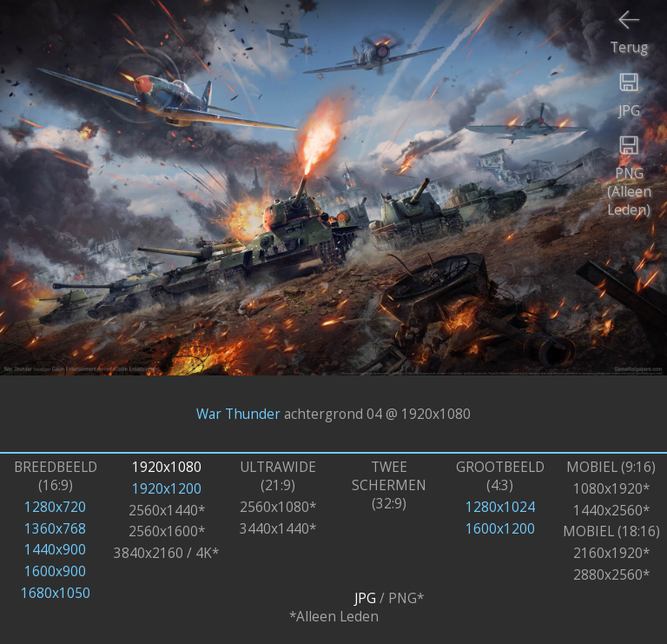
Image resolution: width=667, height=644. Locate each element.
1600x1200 (500, 529)
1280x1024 (500, 507)
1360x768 (55, 529)
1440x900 (55, 550)
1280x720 (55, 507)
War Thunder (238, 413)
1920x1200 (167, 489)
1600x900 (55, 571)
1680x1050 (56, 593)
